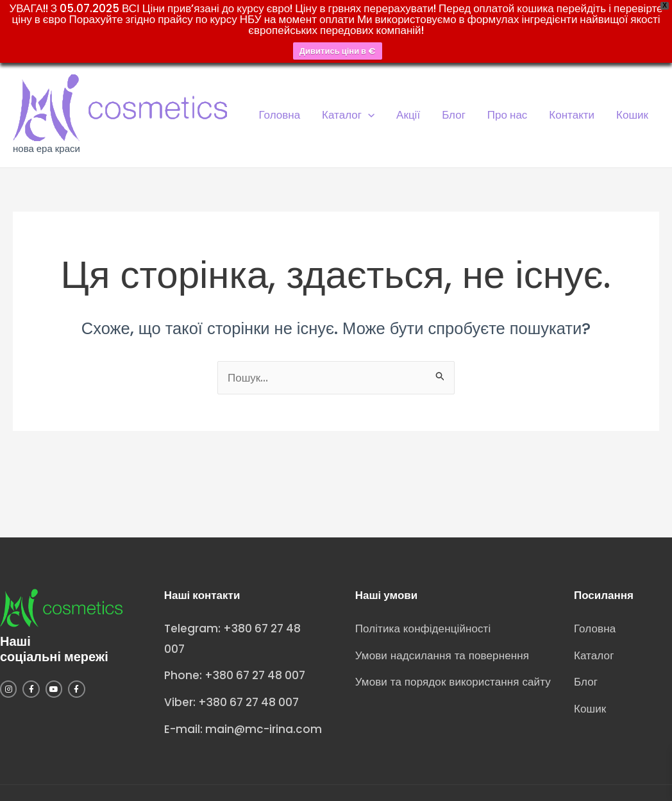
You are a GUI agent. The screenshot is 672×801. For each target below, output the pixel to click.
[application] (368, 115)
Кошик (632, 115)
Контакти (572, 115)
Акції (408, 115)
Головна (280, 115)
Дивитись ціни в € (338, 51)
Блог (454, 115)
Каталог (348, 115)
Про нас (507, 115)
